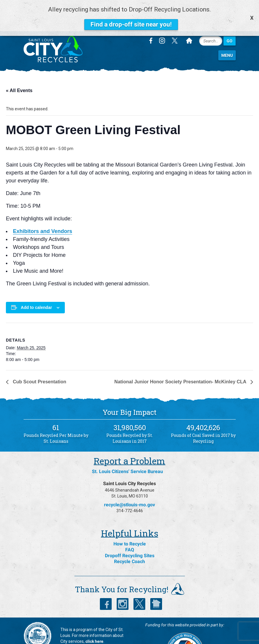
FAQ (130, 525)
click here (94, 617)
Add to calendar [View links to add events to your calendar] (37, 283)
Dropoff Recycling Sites (130, 531)
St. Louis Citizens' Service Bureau (127, 447)
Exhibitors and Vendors (43, 207)
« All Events (19, 66)
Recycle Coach (129, 537)
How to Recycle (130, 519)
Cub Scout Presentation (39, 357)
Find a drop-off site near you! (131, 24)
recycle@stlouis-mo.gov (129, 480)
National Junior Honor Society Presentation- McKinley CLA (181, 357)
